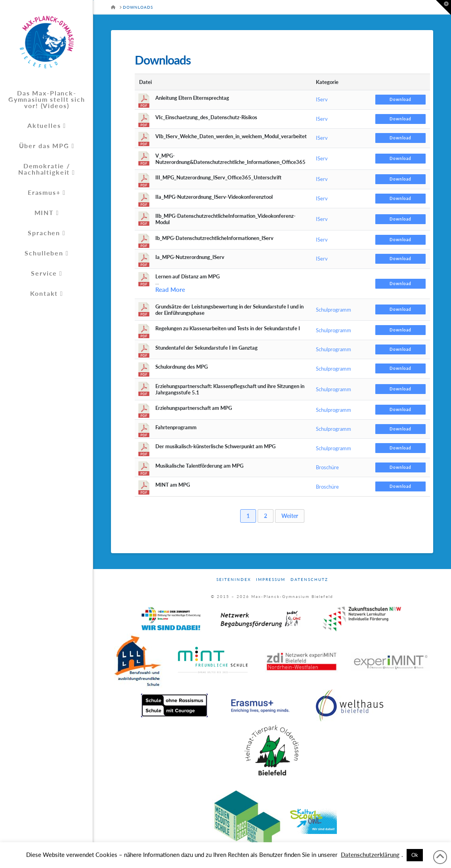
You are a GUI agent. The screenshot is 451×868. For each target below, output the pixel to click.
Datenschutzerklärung (370, 855)
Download (400, 99)
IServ (322, 99)
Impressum (271, 579)
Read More (170, 289)
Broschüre (327, 467)
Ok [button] (415, 855)
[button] (443, 8)
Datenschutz (309, 579)
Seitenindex (234, 579)
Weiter (290, 516)
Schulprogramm (333, 310)
